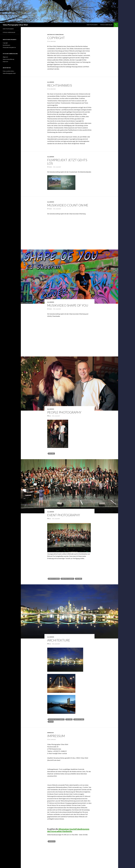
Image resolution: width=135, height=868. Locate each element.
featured (52, 454)
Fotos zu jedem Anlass (106, 25)
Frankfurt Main (79, 719)
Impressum (56, 736)
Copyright (56, 38)
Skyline (51, 722)
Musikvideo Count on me (68, 205)
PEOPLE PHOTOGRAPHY (64, 412)
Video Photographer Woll (9, 73)
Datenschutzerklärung (55, 35)
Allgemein (51, 82)
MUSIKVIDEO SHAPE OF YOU (68, 305)
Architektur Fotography (56, 719)
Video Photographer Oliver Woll (15, 25)
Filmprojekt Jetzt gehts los (67, 162)
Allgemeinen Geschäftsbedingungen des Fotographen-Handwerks (68, 830)
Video (50, 167)
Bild (50, 416)
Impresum (50, 733)
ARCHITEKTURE (59, 640)
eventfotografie (54, 579)
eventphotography (68, 579)
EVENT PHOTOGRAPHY (92, 25)
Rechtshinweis (60, 85)
